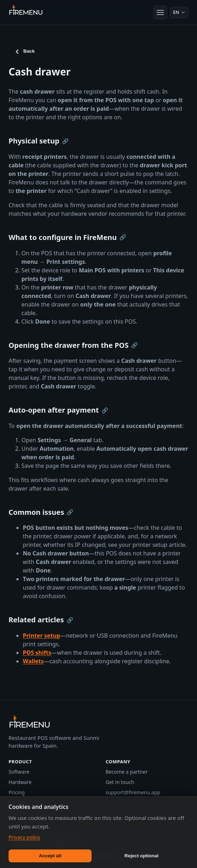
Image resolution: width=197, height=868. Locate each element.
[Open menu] (160, 12)
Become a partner (127, 772)
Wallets (33, 661)
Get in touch (120, 782)
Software (19, 772)
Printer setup (42, 636)
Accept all (50, 856)
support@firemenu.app (133, 792)
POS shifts (37, 653)
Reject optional (141, 856)
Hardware (20, 782)
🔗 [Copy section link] (65, 141)
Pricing (17, 792)
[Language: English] (179, 12)
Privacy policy (24, 837)
